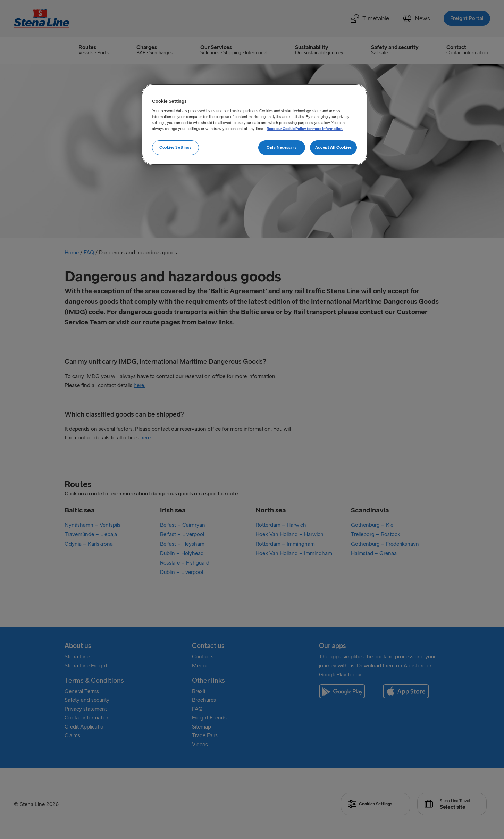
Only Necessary (282, 147)
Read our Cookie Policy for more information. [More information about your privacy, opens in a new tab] (305, 129)
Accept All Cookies (333, 147)
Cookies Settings (175, 147)
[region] (254, 125)
